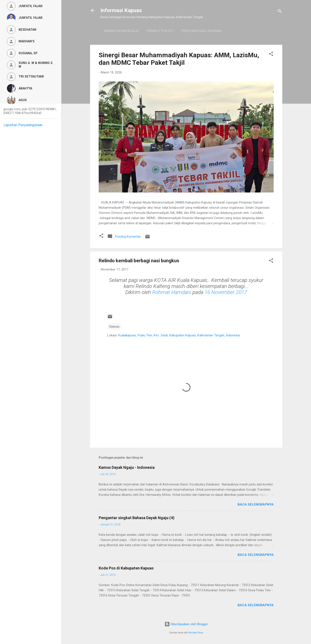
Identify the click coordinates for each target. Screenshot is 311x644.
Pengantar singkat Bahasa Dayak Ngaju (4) (137, 518)
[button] (271, 55)
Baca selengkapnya (256, 504)
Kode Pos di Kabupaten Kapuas (126, 568)
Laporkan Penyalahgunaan (23, 125)
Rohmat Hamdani (172, 292)
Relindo (114, 327)
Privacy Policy (160, 31)
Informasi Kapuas (121, 10)
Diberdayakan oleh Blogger (186, 624)
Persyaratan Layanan (201, 31)
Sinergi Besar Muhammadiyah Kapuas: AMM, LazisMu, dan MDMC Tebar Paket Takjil (179, 59)
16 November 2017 (226, 292)
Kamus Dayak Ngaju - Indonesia (127, 467)
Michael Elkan (196, 633)
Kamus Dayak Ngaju (121, 31)
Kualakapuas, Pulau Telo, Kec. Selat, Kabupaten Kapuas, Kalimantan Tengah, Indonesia (179, 335)
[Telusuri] (280, 12)
